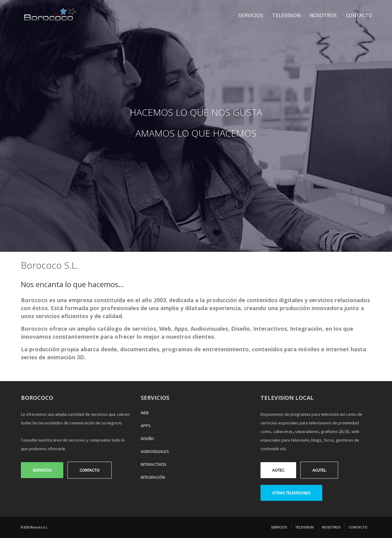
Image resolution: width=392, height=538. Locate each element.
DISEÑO (147, 439)
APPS (146, 426)
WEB (145, 413)
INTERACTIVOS (154, 464)
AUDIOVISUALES (155, 451)
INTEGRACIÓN (153, 477)
